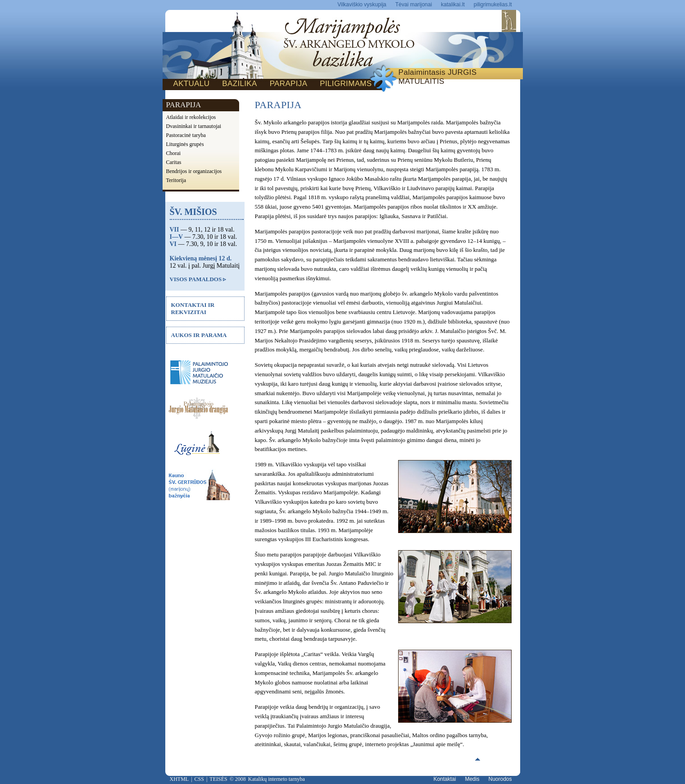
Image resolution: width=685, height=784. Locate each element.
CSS (199, 779)
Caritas (174, 162)
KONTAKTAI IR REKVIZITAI (193, 308)
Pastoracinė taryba (186, 135)
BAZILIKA (239, 84)
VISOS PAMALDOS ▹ (198, 279)
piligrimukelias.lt (493, 5)
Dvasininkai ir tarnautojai (194, 126)
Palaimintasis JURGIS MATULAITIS (438, 77)
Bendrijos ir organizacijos (194, 171)
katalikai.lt (453, 5)
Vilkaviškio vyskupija (362, 5)
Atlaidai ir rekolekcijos (191, 117)
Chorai (174, 153)
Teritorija (176, 180)
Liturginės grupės (185, 144)
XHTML (179, 779)
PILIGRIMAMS (346, 84)
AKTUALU (192, 84)
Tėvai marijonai (414, 5)
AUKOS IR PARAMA (199, 335)
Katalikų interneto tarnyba (277, 779)
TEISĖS (218, 779)
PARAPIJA (289, 84)
